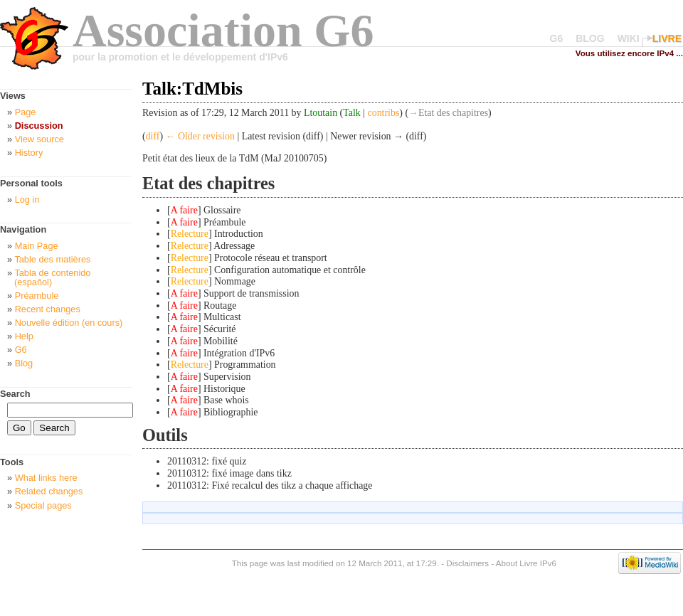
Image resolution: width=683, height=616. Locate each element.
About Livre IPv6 (526, 563)
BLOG (590, 38)
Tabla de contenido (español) (52, 277)
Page (26, 112)
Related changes (49, 491)
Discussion (39, 126)
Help (24, 336)
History (29, 153)
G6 (557, 38)
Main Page (37, 246)
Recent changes (48, 309)
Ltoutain (321, 113)
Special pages (43, 505)
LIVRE (667, 38)
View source (39, 139)
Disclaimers (467, 563)
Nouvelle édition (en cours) (69, 323)
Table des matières (52, 259)
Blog (24, 363)
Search (15, 394)
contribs (384, 113)
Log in (27, 200)
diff (153, 136)
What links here (46, 478)
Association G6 (223, 30)
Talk (352, 113)
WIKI (629, 38)
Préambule (37, 296)
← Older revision (200, 136)
